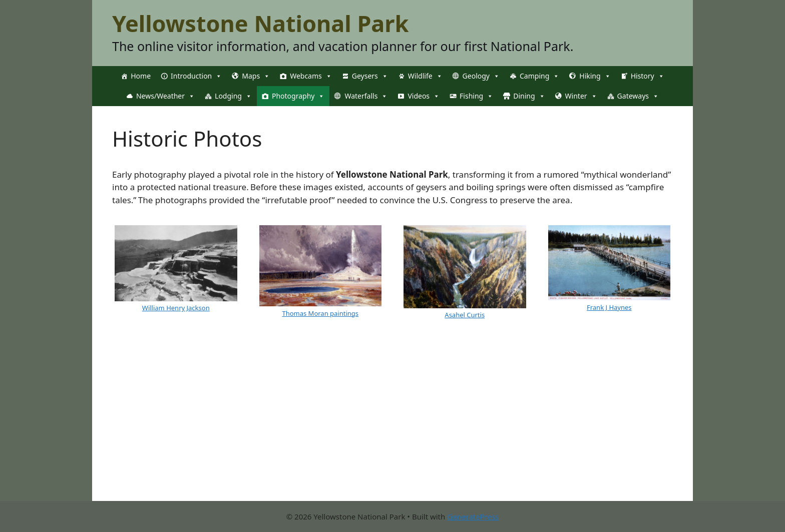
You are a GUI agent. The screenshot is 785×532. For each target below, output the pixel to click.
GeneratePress (473, 516)
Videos (424, 96)
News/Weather (165, 96)
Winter (581, 96)
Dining (529, 96)
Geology (481, 76)
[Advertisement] (392, 431)
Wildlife (425, 76)
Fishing (476, 96)
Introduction (196, 76)
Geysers (370, 76)
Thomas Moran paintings (320, 313)
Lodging (233, 96)
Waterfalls (366, 96)
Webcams (311, 76)
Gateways (638, 96)
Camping (539, 76)
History (648, 76)
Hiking (595, 76)
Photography (298, 96)
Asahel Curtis (465, 315)
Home (141, 76)
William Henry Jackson (176, 308)
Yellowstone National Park (260, 23)
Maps (256, 76)
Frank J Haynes (609, 307)
